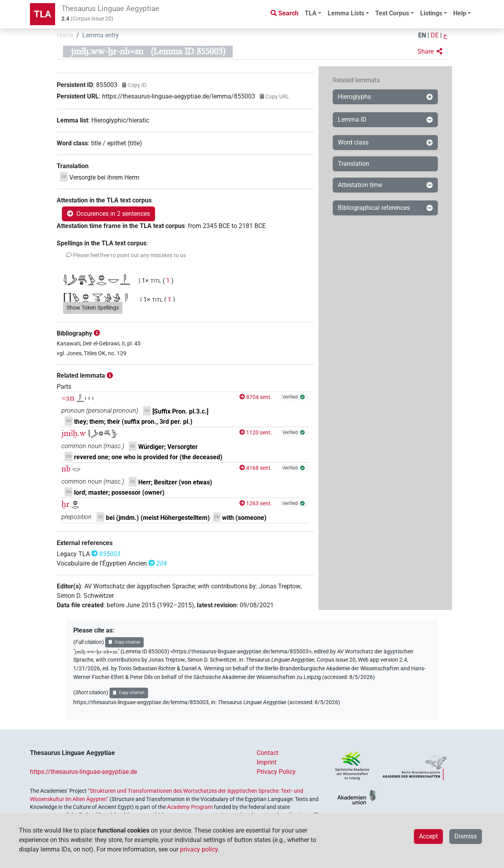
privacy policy (199, 849)
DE (435, 35)
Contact (268, 753)
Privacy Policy (276, 772)
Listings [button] (431, 13)
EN (422, 35)
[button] (430, 52)
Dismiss (466, 836)
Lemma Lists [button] (346, 13)
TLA (43, 14)
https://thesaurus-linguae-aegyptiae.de (83, 772)
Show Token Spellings (93, 308)
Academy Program (190, 807)
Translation (354, 164)
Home (65, 35)
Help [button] (460, 13)
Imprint (267, 762)
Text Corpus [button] (392, 13)
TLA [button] (311, 13)
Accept (428, 836)
